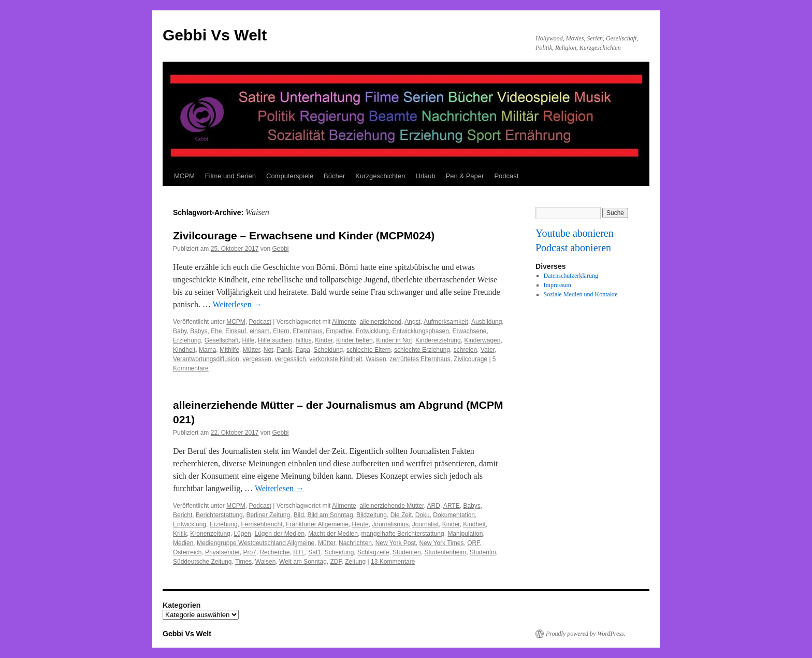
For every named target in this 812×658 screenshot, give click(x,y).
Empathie (339, 331)
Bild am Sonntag (330, 515)
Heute (360, 524)
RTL (299, 552)
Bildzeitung (372, 515)
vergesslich (291, 359)
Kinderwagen (482, 340)
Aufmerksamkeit (446, 322)
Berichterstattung (219, 515)
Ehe (216, 331)
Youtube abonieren (575, 233)
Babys (199, 331)
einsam (260, 331)
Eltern (281, 331)
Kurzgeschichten (380, 176)
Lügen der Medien (279, 534)
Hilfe (248, 340)
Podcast (506, 176)
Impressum (557, 285)
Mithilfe (229, 350)
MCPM (184, 176)
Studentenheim (445, 552)
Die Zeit (401, 515)
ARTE (452, 506)
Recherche (274, 552)
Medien (183, 543)
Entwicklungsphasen (420, 331)
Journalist (425, 524)
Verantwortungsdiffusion (206, 359)
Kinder (324, 340)
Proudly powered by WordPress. (586, 634)
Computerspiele (290, 176)
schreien (465, 350)
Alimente (344, 322)
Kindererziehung (438, 340)
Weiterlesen (237, 304)
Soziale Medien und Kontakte (581, 294)
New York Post (396, 543)
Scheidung (329, 350)
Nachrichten (355, 543)
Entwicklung (372, 331)
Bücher (334, 176)
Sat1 (315, 552)
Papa (303, 350)
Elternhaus (307, 331)
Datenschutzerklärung (571, 276)
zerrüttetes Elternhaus (420, 359)
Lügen (242, 534)
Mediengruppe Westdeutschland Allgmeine (256, 543)
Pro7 (249, 552)
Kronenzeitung (210, 534)
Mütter (251, 350)
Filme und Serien (230, 176)
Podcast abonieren (573, 248)
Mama (207, 350)
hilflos (304, 340)
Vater (488, 350)
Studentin (483, 552)
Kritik (180, 534)
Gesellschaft (222, 340)
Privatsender (222, 552)
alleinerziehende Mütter (392, 506)
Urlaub (425, 176)
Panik (284, 350)
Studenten (407, 552)
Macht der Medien (333, 534)
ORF (473, 543)
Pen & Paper (465, 176)
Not (269, 350)
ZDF (336, 562)
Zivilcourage (470, 359)
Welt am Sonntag (303, 562)
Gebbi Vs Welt (215, 35)
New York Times (441, 543)
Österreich (187, 552)
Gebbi (280, 249)
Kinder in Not (394, 340)
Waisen (376, 359)
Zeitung (355, 562)
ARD (434, 506)
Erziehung (187, 340)
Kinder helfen (354, 340)
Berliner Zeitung (268, 515)
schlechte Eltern (368, 350)
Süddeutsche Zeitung (202, 562)
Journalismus (390, 524)
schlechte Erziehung (422, 350)
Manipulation (465, 534)
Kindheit (184, 350)
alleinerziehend (380, 322)
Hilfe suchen (275, 340)
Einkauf (236, 331)
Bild (299, 515)
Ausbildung (487, 322)
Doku (423, 515)
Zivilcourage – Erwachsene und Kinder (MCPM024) (304, 235)
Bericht (183, 515)
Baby (180, 331)
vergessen (257, 359)
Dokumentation (454, 515)
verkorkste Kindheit (336, 359)
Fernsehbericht (262, 524)
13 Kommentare (393, 562)
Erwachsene (470, 331)
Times (243, 562)
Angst (412, 322)
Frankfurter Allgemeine (317, 524)
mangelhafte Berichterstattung (403, 534)
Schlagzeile (373, 552)
